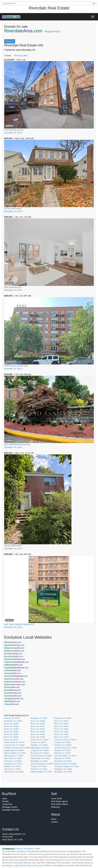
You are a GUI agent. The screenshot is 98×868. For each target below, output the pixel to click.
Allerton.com (13, 642)
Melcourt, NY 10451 (63, 750)
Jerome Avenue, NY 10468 (65, 748)
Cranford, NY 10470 (63, 742)
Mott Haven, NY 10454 (14, 756)
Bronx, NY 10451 (61, 729)
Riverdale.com (13, 690)
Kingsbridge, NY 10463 (14, 750)
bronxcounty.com (13, 654)
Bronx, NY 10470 (61, 737)
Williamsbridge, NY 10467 (41, 772)
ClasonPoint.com (16, 662)
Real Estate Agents (60, 801)
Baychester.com (14, 645)
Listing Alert (7, 804)
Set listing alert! (21, 56)
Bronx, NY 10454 (61, 732)
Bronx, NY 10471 (11, 740)
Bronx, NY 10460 (11, 737)
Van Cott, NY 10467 (12, 769)
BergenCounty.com (14, 648)
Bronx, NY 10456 (61, 724)
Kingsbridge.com (16, 668)
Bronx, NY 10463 (11, 724)
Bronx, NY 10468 (38, 737)
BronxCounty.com (14, 656)
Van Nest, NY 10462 (39, 769)
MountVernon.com (14, 679)
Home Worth (57, 799)
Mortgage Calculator (11, 810)
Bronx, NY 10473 (38, 726)
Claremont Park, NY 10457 (65, 740)
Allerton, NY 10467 (12, 718)
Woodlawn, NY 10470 (63, 772)
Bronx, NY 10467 (38, 729)
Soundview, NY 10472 (13, 764)
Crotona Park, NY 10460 (14, 745)
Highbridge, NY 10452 (40, 748)
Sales (5, 799)
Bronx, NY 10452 (11, 732)
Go (94, 4)
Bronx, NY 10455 (11, 734)
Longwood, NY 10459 (40, 750)
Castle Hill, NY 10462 (39, 740)
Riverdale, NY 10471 (39, 761)
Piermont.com (12, 687)
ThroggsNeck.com (14, 699)
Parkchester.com (15, 682)
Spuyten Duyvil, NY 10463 (65, 764)
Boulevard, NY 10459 (13, 721)
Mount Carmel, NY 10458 (41, 756)
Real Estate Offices (60, 804)
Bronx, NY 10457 (61, 726)
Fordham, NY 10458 (63, 745)
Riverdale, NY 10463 (13, 761)
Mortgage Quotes (10, 807)
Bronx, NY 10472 (61, 721)
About (54, 819)
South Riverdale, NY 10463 (42, 764)
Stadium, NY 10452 (12, 766)
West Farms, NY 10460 (14, 772)
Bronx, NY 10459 (61, 734)
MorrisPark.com (16, 676)
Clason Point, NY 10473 (14, 742)
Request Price (52, 31)
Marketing (55, 807)
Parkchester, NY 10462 (40, 758)
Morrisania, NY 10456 (40, 753)
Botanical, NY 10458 (63, 718)
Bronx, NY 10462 (38, 724)
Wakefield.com (12, 701)
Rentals (5, 801)
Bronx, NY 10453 (38, 732)
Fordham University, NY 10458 (17, 748)
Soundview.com (13, 693)
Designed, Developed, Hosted (27, 849)
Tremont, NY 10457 (39, 766)
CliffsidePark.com (13, 665)
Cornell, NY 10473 (38, 742)
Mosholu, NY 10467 (62, 753)
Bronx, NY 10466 (38, 721)
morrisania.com (13, 670)
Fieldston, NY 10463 (39, 745)
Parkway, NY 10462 (62, 758)
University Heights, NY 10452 (66, 766)
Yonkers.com (11, 704)
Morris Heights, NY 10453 (15, 753)
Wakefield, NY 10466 (63, 769)
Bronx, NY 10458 (38, 734)
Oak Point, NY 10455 (13, 758)
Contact (55, 822)
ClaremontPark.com (15, 659)
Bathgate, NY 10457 (39, 718)
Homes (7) (10, 41)
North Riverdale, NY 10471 (65, 756)
